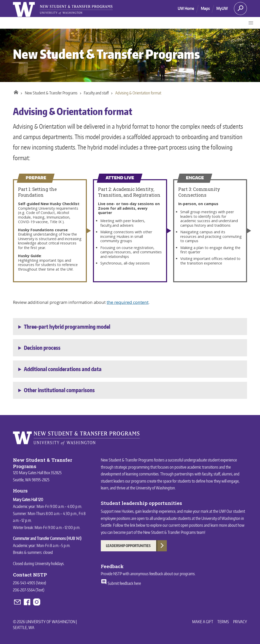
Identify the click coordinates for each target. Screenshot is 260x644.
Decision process (42, 348)
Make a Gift (203, 622)
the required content (128, 302)
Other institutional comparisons (59, 390)
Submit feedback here (121, 583)
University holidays (49, 564)
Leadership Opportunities (128, 546)
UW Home (186, 8)
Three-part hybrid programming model (67, 327)
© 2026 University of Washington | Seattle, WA (45, 624)
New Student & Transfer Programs (106, 54)
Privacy (240, 622)
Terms (223, 622)
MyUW (222, 8)
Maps (205, 8)
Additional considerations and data (63, 369)
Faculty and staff (96, 93)
